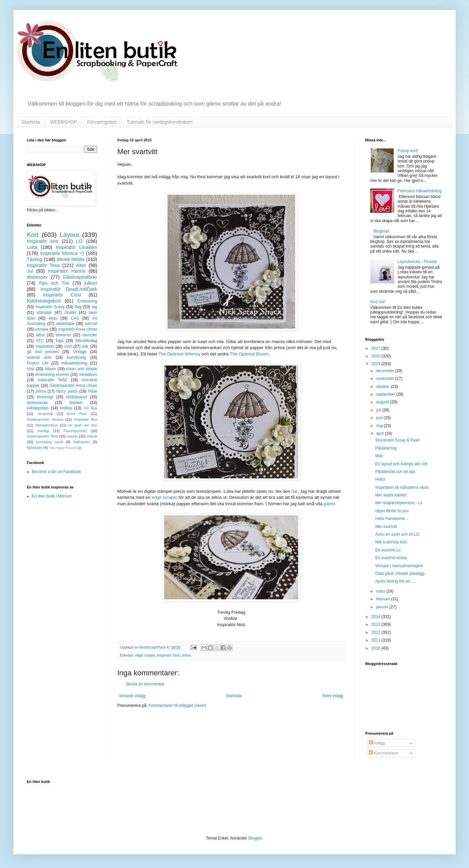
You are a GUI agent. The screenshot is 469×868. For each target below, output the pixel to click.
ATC (40, 341)
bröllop (66, 408)
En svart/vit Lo (388, 550)
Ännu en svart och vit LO (397, 534)
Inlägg (377, 743)
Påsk (93, 391)
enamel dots (39, 357)
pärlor (329, 504)
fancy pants (67, 391)
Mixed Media (70, 259)
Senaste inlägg (132, 696)
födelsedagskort (44, 301)
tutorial (91, 324)
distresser (37, 277)
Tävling (35, 259)
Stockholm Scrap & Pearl (397, 440)
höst (31, 369)
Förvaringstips (102, 122)
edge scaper (145, 655)
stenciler (90, 335)
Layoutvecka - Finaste (417, 262)
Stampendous (47, 425)
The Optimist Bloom (249, 354)
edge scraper (165, 497)
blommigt (45, 397)
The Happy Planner (63, 448)
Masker (76, 403)
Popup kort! (408, 151)
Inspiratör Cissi (62, 295)
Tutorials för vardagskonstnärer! (160, 122)
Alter (81, 265)
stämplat (44, 313)
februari (384, 599)
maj (380, 426)
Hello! (380, 479)
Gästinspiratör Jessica (45, 419)
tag (94, 307)
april (381, 433)
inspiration (45, 346)
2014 (377, 617)
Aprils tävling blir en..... (395, 581)
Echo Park (77, 414)
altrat (40, 335)
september (386, 394)
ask (85, 346)
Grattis (70, 313)
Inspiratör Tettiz (52, 380)
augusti (383, 402)
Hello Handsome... (392, 519)
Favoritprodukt (75, 431)
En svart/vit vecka (391, 558)
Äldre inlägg (333, 696)
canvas (72, 436)
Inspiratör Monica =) (62, 253)
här (294, 491)
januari (383, 607)
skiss (53, 318)
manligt (43, 431)
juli (379, 410)
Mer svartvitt (386, 527)
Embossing (87, 301)
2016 (377, 356)
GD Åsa (90, 408)
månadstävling (74, 363)
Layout (69, 235)
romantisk (45, 414)
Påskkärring (386, 448)
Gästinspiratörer (80, 277)
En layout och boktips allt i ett (401, 464)
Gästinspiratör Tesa (42, 436)
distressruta (37, 403)
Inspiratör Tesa (43, 265)
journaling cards (49, 442)
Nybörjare (35, 448)
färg (78, 307)
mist (68, 346)
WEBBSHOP (63, 122)
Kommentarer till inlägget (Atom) (177, 706)
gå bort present (43, 352)
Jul (30, 271)
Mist (379, 456)
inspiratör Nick (168, 655)
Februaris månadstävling (420, 191)
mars (381, 591)
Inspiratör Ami (43, 241)
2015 (377, 364)
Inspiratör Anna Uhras (78, 329)
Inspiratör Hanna (67, 271)
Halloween (81, 442)
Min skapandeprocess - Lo (399, 503)
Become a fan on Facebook (56, 472)
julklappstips (38, 408)
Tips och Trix (54, 283)
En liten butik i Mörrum (52, 496)
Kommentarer (384, 753)
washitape (65, 324)
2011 (377, 640)
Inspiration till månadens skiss (402, 487)
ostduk (92, 436)
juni (380, 418)
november (386, 379)
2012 (377, 632)
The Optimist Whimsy (179, 354)
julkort (91, 283)
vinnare (42, 329)
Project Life (38, 363)
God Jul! (378, 302)
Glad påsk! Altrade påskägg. (400, 574)
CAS (75, 318)
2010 (377, 648)
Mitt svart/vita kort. (391, 542)
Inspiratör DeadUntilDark (69, 289)
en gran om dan (83, 425)
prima (186, 655)
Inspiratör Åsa (85, 419)
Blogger (255, 838)
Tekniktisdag (86, 341)
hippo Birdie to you (392, 511)
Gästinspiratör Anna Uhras (73, 386)
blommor (63, 335)
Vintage (80, 352)
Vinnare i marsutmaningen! (399, 566)
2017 (377, 348)
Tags (59, 341)
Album (50, 369)
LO (79, 241)
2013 (377, 624)
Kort (33, 235)
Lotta (32, 247)
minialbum (88, 375)
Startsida (31, 122)
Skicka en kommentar (145, 684)
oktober (383, 387)
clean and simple (82, 369)
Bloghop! (381, 231)
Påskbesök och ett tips (395, 472)
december (386, 371)
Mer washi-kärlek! (391, 495)
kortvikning (76, 357)
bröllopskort (77, 397)
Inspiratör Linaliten (76, 247)
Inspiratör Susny (50, 307)
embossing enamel (52, 375)
